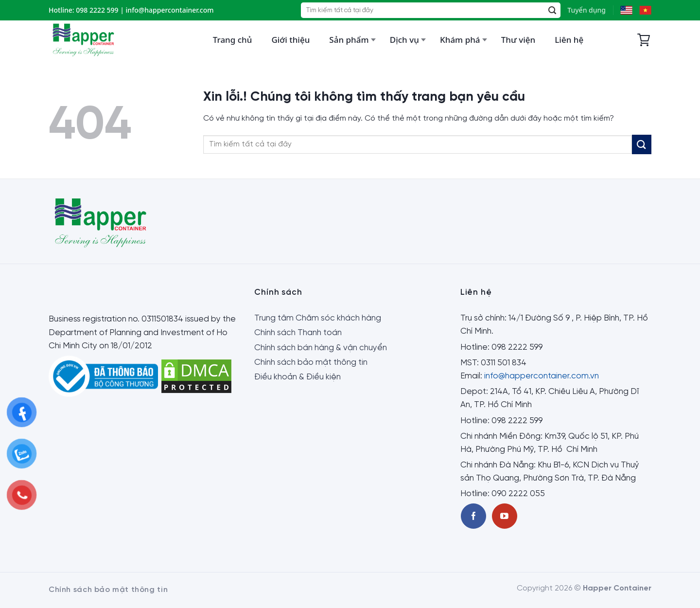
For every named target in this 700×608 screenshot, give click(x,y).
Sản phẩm (349, 40)
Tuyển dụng (586, 10)
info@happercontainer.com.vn (542, 376)
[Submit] (552, 10)
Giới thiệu (290, 40)
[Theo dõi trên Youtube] (505, 516)
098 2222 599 (97, 10)
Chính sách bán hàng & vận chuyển (321, 348)
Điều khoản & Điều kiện (297, 377)
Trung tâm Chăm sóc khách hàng (318, 318)
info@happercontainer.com (170, 10)
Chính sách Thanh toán (298, 333)
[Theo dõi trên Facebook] (473, 516)
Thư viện (518, 40)
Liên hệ (569, 40)
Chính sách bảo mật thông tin (311, 362)
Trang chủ (233, 40)
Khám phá (460, 40)
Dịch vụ (404, 40)
